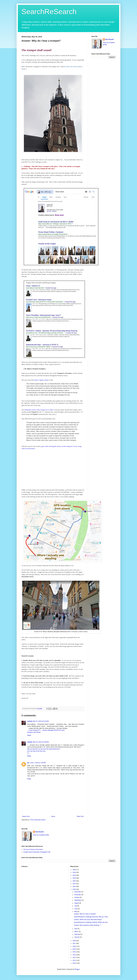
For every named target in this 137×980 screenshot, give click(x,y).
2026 (74, 870)
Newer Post (26, 816)
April (76, 929)
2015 (74, 949)
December (78, 892)
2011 (74, 960)
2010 (74, 963)
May (76, 911)
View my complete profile (41, 835)
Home (53, 816)
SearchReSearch (49, 12)
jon (28, 763)
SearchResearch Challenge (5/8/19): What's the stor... (91, 922)
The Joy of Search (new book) (33, 849)
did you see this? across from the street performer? (44, 749)
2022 (74, 881)
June (76, 909)
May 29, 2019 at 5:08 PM (41, 742)
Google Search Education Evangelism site (37, 852)
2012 (74, 958)
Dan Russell (109, 39)
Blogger (77, 969)
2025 (74, 872)
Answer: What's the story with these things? (88, 920)
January (77, 937)
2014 (74, 952)
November (78, 895)
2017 (74, 943)
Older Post (80, 816)
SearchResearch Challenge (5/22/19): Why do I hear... (91, 917)
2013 (74, 955)
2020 (74, 886)
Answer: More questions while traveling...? (87, 925)
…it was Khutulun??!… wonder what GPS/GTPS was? (46, 730)
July (76, 906)
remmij (30, 721)
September (78, 900)
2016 (74, 946)
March (77, 932)
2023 (74, 878)
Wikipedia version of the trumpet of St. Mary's (39, 410)
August (77, 903)
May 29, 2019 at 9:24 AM (41, 721)
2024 (74, 875)
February (77, 934)
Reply (29, 735)
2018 (74, 941)
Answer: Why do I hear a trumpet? (85, 914)
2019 (74, 889)
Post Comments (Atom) (38, 820)
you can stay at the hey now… (37, 751)
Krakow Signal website (41, 380)
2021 (74, 884)
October (77, 897)
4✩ (28, 753)
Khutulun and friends (34, 732)
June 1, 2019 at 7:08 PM (38, 763)
